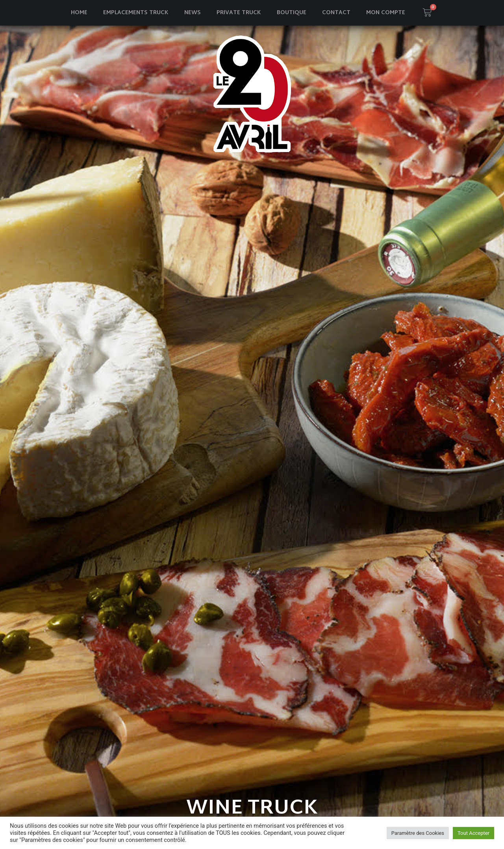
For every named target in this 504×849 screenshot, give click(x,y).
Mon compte (386, 13)
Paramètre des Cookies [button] (418, 833)
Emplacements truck (136, 13)
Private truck (239, 13)
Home (79, 13)
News (193, 13)
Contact (336, 13)
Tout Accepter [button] (473, 833)
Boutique (292, 13)
